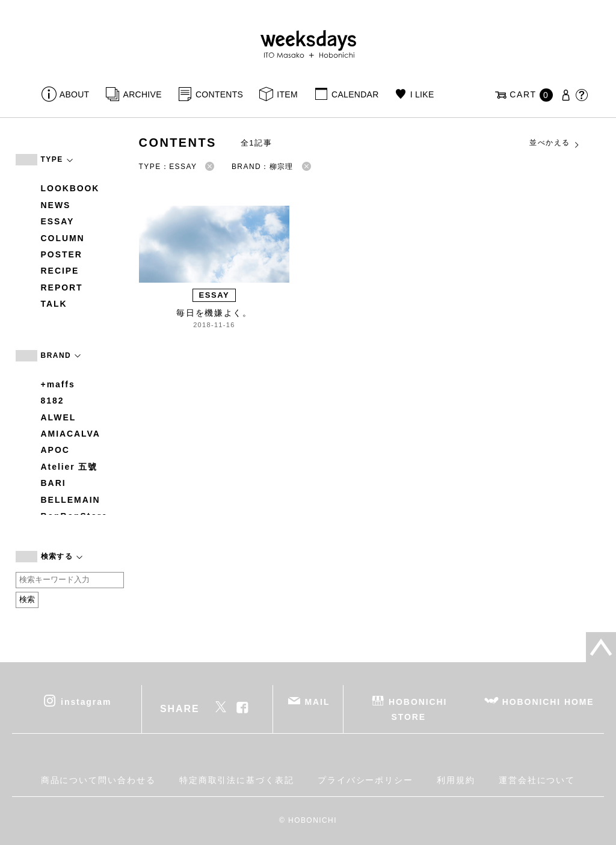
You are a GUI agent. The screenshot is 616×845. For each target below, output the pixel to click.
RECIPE (60, 271)
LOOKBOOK (70, 188)
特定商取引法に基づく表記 (237, 780)
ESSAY (58, 221)
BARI (54, 483)
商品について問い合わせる (98, 780)
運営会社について (537, 780)
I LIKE (422, 94)
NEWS (56, 205)
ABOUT (75, 94)
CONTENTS (219, 94)
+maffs (58, 384)
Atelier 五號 (69, 467)
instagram (86, 701)
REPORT (62, 287)
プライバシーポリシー (365, 780)
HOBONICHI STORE (418, 709)
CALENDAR (355, 94)
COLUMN (63, 238)
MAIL (317, 701)
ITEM (287, 94)
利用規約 (456, 780)
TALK (54, 304)
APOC (55, 450)
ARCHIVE (143, 94)
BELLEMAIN (71, 500)
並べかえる (555, 143)
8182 (53, 401)
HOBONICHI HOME (548, 701)
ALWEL (59, 417)
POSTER (62, 254)
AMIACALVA (71, 434)
